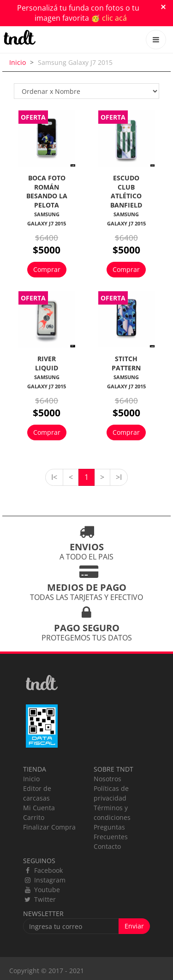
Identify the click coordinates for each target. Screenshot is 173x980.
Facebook (43, 870)
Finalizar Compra (49, 827)
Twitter (39, 899)
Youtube (42, 890)
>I (119, 477)
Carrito (34, 817)
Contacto (107, 846)
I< (54, 477)
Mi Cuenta (39, 808)
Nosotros (107, 779)
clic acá (114, 18)
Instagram (44, 880)
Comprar (47, 269)
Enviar (134, 926)
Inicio (18, 62)
